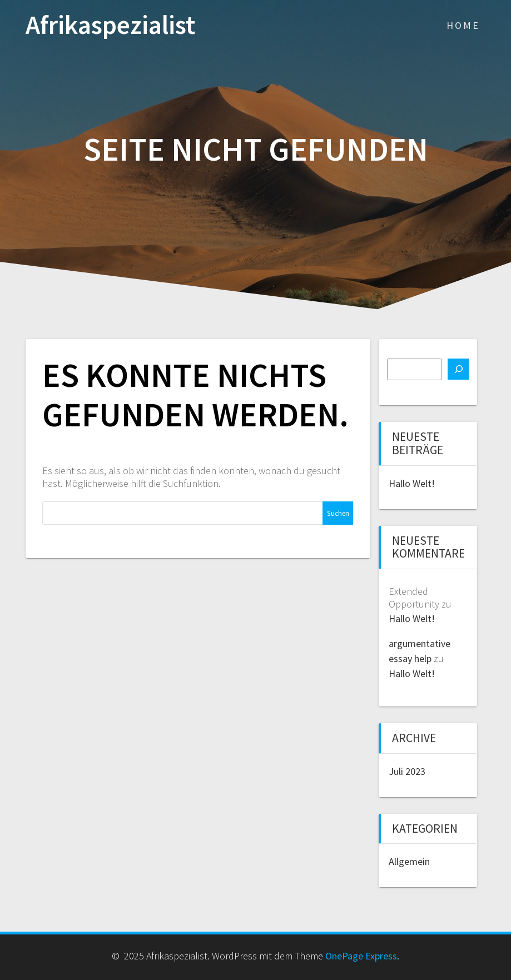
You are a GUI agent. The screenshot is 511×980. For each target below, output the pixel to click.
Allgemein (409, 861)
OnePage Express (361, 956)
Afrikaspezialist (110, 25)
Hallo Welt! (412, 483)
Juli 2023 (407, 771)
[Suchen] (458, 369)
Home (463, 25)
